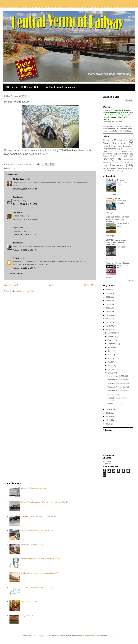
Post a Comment (17, 273)
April (110, 362)
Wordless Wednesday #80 (118, 380)
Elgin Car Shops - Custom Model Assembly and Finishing (117, 219)
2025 (108, 293)
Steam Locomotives (123, 162)
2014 (108, 409)
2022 (108, 304)
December (113, 333)
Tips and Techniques (111, 168)
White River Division (115, 180)
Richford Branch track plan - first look (37, 587)
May (110, 358)
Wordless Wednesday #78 (118, 387)
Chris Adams (19, 179)
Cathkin (16, 212)
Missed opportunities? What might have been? (40, 559)
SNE (125, 156)
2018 (108, 319)
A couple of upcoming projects (34, 488)
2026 (108, 290)
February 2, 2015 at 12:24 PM (25, 250)
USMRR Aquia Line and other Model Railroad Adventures (116, 242)
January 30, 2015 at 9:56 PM (25, 219)
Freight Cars (109, 146)
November (113, 336)
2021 (108, 308)
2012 (108, 417)
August (111, 347)
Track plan (129, 168)
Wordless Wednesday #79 (118, 383)
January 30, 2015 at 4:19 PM (25, 189)
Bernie (16, 197)
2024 (108, 297)
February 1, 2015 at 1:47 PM (25, 235)
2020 (108, 311)
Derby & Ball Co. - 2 (28, 616)
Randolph (123, 154)
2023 (108, 301)
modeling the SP (113, 198)
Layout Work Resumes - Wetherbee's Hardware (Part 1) (44, 502)
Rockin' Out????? (115, 404)
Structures (116, 165)
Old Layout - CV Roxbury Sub (22, 87)
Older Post (90, 285)
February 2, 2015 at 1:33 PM (25, 268)
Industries (128, 146)
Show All (130, 280)
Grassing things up (115, 394)
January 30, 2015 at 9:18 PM (25, 204)
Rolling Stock (109, 156)
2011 (108, 420)
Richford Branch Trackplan (60, 87)
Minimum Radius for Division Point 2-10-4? (39, 516)
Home (51, 285)
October (112, 340)
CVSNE (16, 258)
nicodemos (92, 636)
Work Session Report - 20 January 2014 (38, 531)
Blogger (111, 636)
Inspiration (112, 149)
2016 (108, 326)
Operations (107, 151)
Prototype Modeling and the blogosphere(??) (40, 573)
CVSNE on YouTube (110, 463)
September (113, 344)
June (110, 355)
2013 (108, 413)
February (112, 369)
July (110, 351)
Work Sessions (113, 170)
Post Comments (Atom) (26, 291)
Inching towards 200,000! (118, 376)
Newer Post (11, 285)
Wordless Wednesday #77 (118, 391)
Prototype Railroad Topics (117, 263)
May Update (122, 247)
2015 (108, 330)
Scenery (108, 159)
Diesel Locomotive (114, 143)
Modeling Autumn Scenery (32, 545)
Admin (13, 168)
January (112, 373)
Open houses (125, 149)
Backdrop (123, 140)
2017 (108, 322)
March (111, 366)
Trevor (16, 243)
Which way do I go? (29, 601)
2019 (108, 315)
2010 (108, 424)
